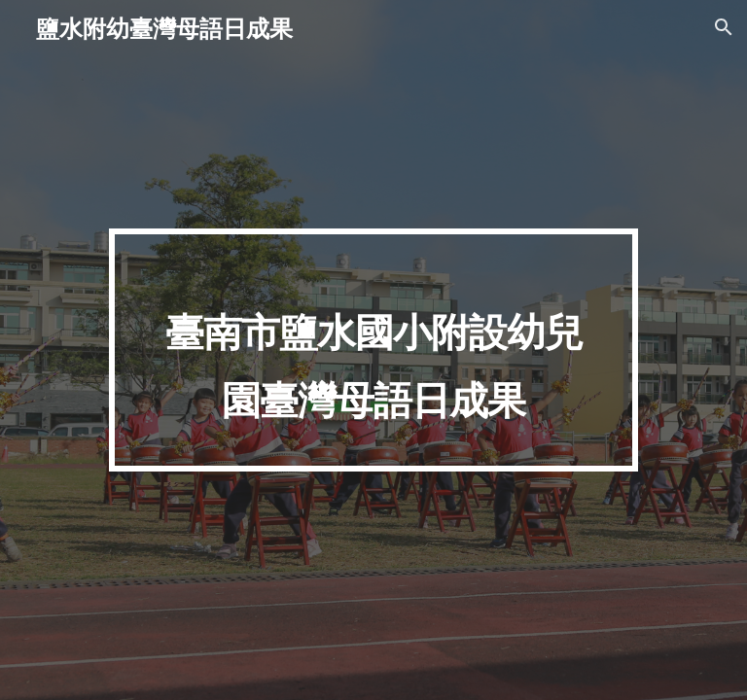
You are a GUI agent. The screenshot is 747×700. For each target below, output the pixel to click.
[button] (724, 27)
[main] (373, 350)
